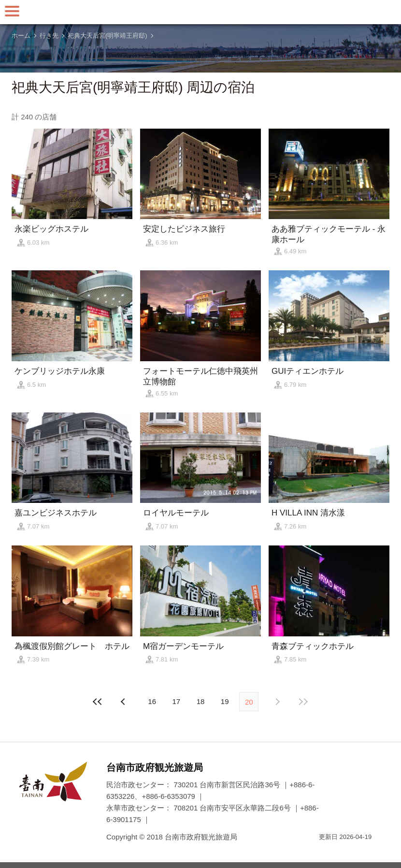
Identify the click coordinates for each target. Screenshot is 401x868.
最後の (303, 702)
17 (176, 701)
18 (201, 701)
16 (152, 701)
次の (124, 702)
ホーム (21, 36)
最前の (98, 702)
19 (225, 701)
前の (277, 702)
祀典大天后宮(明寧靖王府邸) (107, 36)
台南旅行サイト (200, 12)
